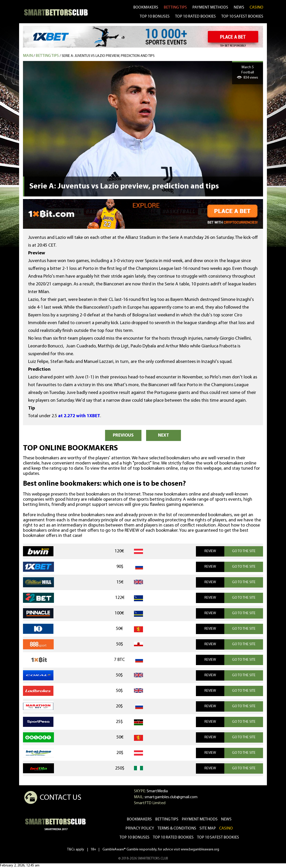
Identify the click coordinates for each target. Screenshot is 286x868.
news (239, 7)
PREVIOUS (123, 435)
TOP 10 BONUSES (155, 17)
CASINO (256, 7)
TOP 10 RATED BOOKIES (195, 17)
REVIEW (210, 551)
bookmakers (146, 7)
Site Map (208, 828)
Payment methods (210, 7)
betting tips (175, 7)
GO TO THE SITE (244, 551)
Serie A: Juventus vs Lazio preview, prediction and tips (108, 56)
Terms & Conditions (177, 828)
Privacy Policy (140, 828)
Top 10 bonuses (134, 837)
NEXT (164, 435)
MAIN (28, 56)
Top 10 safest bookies (218, 837)
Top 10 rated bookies (173, 837)
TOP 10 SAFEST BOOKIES (242, 17)
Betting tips (47, 56)
